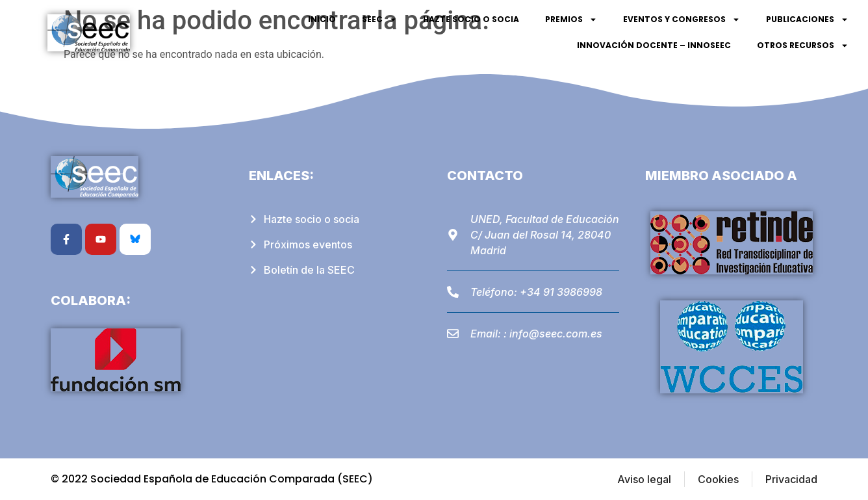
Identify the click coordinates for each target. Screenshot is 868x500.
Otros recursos (803, 46)
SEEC (379, 20)
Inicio (322, 19)
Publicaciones (807, 20)
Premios (571, 20)
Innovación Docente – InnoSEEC (654, 45)
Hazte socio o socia (471, 19)
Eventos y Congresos (682, 20)
